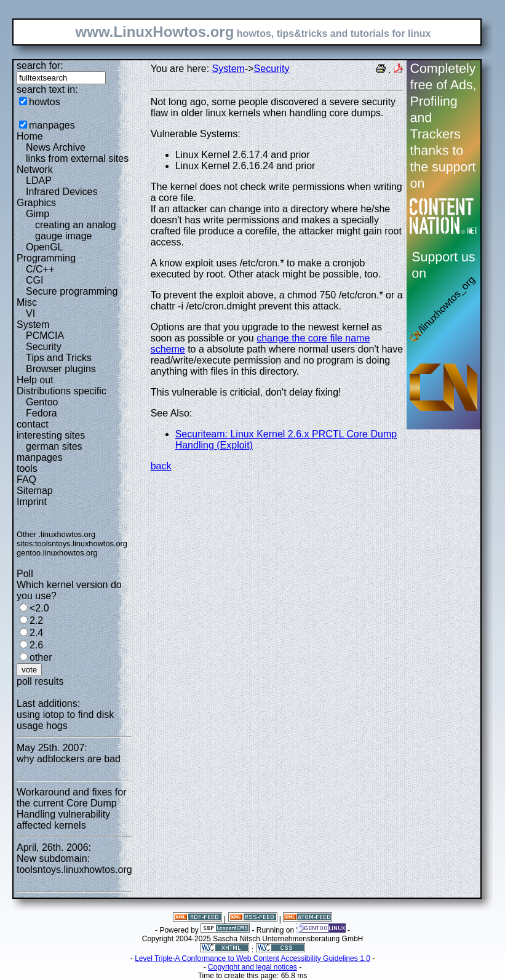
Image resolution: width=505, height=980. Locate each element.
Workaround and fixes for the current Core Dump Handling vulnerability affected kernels (71, 809)
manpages (52, 125)
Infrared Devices (62, 192)
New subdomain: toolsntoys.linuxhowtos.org (74, 864)
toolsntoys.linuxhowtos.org (81, 544)
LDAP (39, 181)
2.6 (36, 645)
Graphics (36, 203)
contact (33, 424)
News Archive (56, 147)
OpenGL (44, 247)
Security (44, 347)
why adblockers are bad (69, 759)
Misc (27, 302)
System (33, 325)
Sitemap (35, 491)
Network (35, 169)
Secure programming (72, 291)
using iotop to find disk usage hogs (65, 720)
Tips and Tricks (59, 358)
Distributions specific (62, 391)
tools (27, 468)
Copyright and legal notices (252, 967)
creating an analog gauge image (76, 230)
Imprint (32, 502)
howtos (45, 102)
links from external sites (77, 158)
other (41, 657)
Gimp (38, 214)
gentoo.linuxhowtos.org (57, 553)
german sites (54, 446)
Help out (35, 380)
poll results (40, 681)
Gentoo (42, 402)
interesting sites (51, 435)
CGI (34, 280)
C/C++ (40, 269)
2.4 (36, 633)
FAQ (26, 480)
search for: (40, 66)
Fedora (42, 413)
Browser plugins (61, 369)
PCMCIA (45, 336)
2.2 (36, 620)
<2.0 (39, 608)
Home (30, 136)
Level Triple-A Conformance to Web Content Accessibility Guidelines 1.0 (252, 958)
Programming (46, 258)
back (161, 466)
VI (30, 313)
